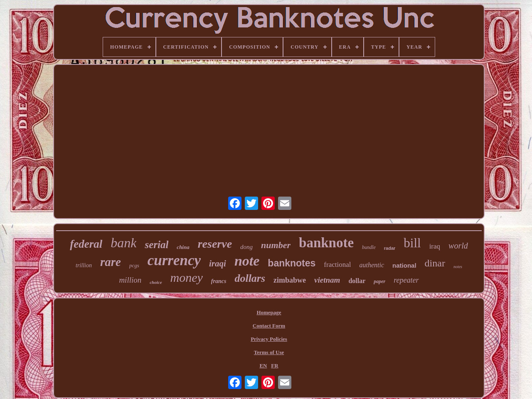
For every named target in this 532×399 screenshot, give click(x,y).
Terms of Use (269, 352)
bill (412, 243)
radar (390, 248)
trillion (84, 265)
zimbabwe (290, 280)
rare (111, 262)
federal (86, 244)
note (247, 261)
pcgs (134, 265)
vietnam (327, 280)
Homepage (269, 312)
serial (156, 245)
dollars (250, 278)
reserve (215, 244)
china (183, 247)
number (276, 245)
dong (246, 247)
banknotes (292, 263)
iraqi (218, 264)
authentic (372, 265)
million (130, 280)
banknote (326, 243)
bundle (369, 247)
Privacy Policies (269, 339)
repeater (406, 280)
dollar (357, 281)
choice (156, 282)
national (404, 265)
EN (263, 366)
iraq (435, 246)
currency (174, 260)
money (187, 277)
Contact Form (269, 326)
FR (275, 366)
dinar (435, 263)
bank (123, 243)
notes (458, 267)
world (458, 246)
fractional (337, 265)
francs (219, 281)
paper (379, 281)
